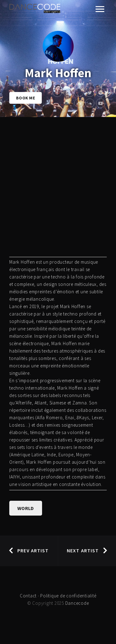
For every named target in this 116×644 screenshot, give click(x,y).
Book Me (26, 98)
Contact (28, 596)
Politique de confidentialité (68, 596)
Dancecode (77, 603)
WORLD (26, 508)
